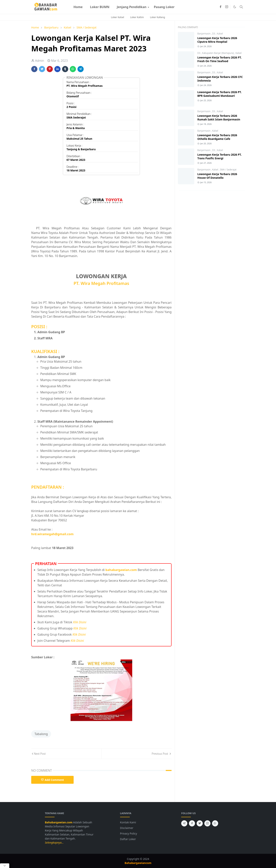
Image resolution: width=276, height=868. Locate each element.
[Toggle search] (241, 7)
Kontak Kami (128, 822)
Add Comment (52, 780)
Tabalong (41, 734)
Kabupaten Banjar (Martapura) (218, 53)
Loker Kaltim (137, 17)
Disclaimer (127, 828)
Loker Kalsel (118, 17)
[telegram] (184, 823)
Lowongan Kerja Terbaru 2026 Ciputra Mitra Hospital (217, 40)
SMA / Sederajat (228, 170)
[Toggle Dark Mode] (235, 7)
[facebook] (220, 7)
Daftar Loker (128, 839)
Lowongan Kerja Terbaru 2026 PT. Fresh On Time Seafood (220, 59)
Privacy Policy (129, 833)
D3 (214, 34)
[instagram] (227, 7)
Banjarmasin (204, 34)
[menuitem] (78, 7)
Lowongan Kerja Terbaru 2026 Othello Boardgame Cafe (217, 137)
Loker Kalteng (157, 17)
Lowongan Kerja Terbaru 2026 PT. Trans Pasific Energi (220, 156)
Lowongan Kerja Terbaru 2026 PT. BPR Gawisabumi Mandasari (220, 94)
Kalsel (220, 34)
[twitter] (200, 823)
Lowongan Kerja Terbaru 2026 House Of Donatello (217, 176)
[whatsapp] (215, 823)
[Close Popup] (5, 866)
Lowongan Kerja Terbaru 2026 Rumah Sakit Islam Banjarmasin (219, 118)
